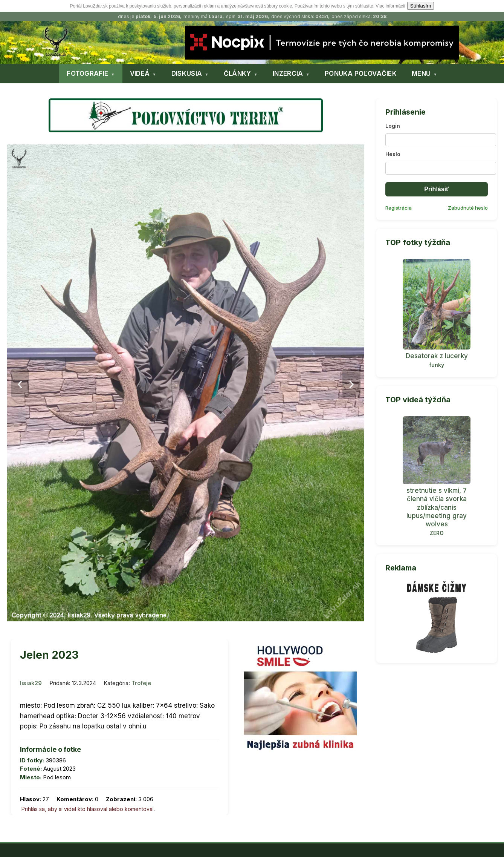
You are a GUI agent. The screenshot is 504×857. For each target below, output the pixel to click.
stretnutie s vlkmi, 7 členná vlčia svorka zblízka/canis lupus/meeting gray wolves (437, 507)
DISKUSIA (187, 74)
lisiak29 (31, 683)
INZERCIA (288, 74)
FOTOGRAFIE (87, 74)
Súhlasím (421, 6)
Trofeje (141, 683)
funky (437, 365)
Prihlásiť (436, 189)
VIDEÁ (140, 74)
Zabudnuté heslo (468, 208)
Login (393, 126)
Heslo (393, 154)
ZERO (437, 533)
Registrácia (399, 208)
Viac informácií (390, 6)
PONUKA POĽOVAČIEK (361, 74)
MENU (421, 74)
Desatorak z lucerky (437, 356)
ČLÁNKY (237, 74)
